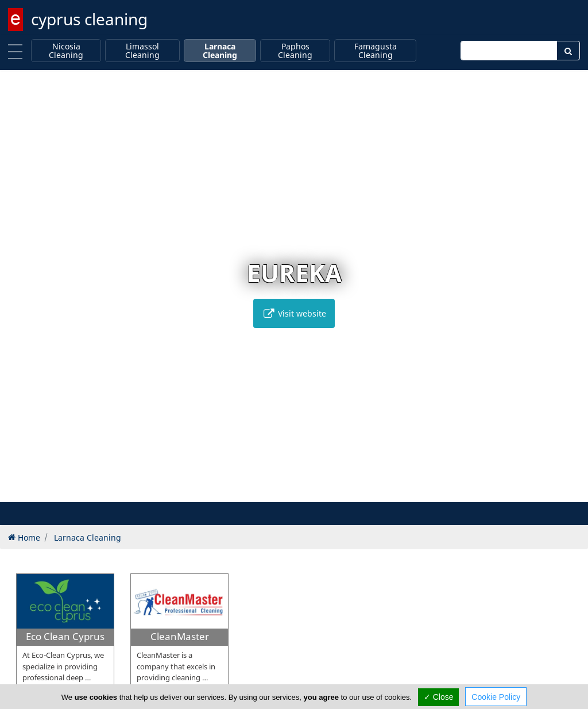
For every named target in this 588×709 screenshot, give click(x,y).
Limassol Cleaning (142, 51)
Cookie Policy (496, 697)
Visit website (294, 313)
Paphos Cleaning (295, 51)
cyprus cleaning (89, 19)
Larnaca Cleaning (220, 51)
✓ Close (439, 697)
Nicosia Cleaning (66, 51)
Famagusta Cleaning (376, 51)
